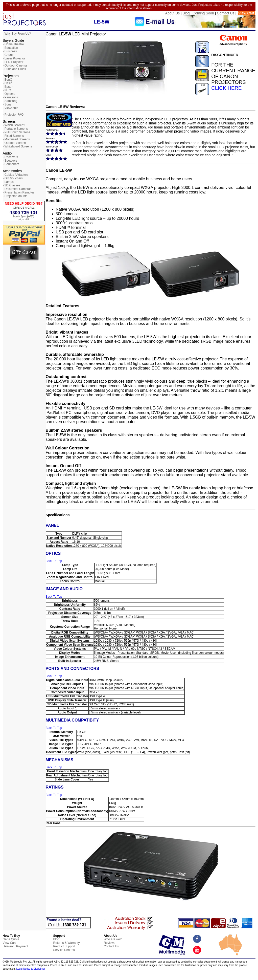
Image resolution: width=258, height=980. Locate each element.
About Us (173, 13)
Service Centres (64, 950)
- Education (10, 48)
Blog (186, 13)
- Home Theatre (13, 44)
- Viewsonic (10, 108)
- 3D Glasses (11, 185)
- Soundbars (11, 164)
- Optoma (9, 94)
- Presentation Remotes (19, 192)
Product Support (64, 946)
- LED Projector (13, 62)
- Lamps (8, 182)
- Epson (8, 87)
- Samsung (10, 101)
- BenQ (8, 80)
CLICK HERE (226, 88)
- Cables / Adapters (16, 175)
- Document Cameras (17, 189)
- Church (9, 55)
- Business (10, 51)
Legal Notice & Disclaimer (31, 969)
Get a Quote (11, 939)
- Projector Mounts (15, 196)
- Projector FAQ (13, 115)
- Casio (8, 83)
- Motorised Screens (16, 139)
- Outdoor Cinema (15, 66)
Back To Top (54, 561)
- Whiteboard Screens (17, 146)
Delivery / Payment (16, 946)
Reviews (110, 943)
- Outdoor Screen (14, 143)
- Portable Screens (15, 129)
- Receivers (10, 157)
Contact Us (226, 13)
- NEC (7, 90)
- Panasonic (11, 97)
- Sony (7, 104)
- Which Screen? (14, 125)
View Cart (246, 13)
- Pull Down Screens (17, 132)
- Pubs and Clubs (14, 69)
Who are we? (113, 939)
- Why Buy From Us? (17, 34)
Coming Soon (203, 13)
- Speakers (10, 161)
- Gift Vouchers (13, 178)
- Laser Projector (14, 58)
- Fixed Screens (13, 136)
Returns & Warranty (67, 943)
